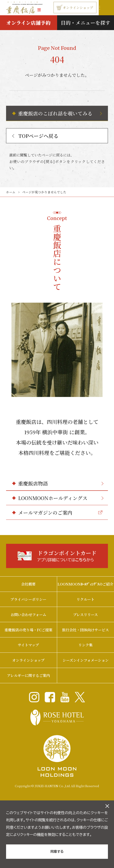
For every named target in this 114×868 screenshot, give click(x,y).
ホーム (11, 192)
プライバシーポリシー (28, 599)
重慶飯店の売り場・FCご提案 (28, 630)
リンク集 (85, 645)
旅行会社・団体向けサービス (85, 630)
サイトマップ (28, 645)
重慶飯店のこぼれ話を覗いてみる (60, 113)
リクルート (85, 599)
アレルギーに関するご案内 (28, 675)
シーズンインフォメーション (86, 660)
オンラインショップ (75, 8)
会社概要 (28, 584)
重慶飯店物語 (61, 483)
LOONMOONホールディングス (61, 498)
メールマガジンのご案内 (60, 512)
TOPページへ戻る (35, 136)
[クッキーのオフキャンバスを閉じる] (107, 806)
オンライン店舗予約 (28, 23)
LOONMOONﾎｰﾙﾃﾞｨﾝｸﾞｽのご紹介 (85, 584)
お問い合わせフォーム (28, 615)
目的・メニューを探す (85, 23)
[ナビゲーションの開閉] (106, 8)
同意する (57, 852)
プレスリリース (85, 615)
